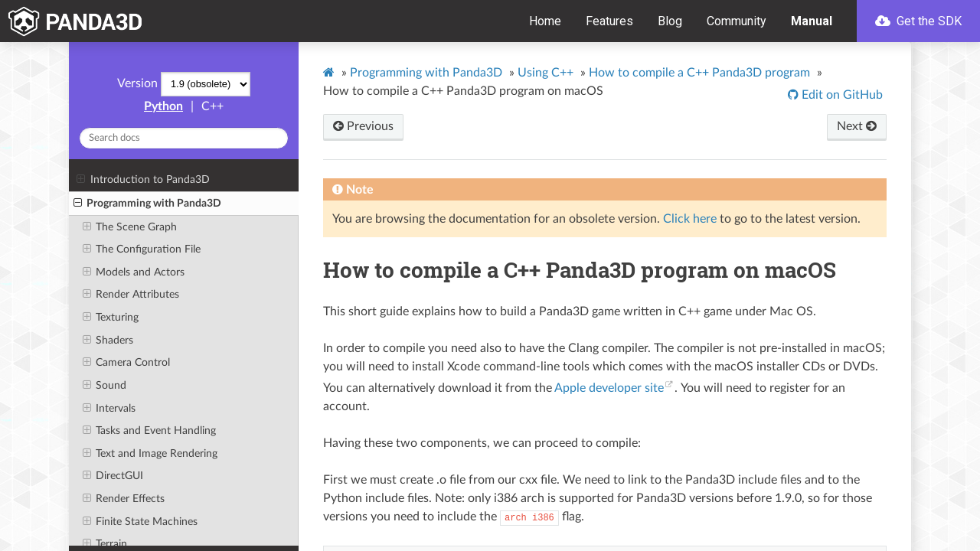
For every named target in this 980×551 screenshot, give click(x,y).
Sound (105, 386)
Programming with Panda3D (147, 204)
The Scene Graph (130, 227)
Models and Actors (134, 272)
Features (609, 21)
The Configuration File (142, 249)
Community (737, 21)
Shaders (108, 341)
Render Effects (124, 499)
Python (163, 106)
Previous (363, 126)
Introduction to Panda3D (143, 180)
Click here (690, 219)
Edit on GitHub (841, 95)
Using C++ (546, 73)
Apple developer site (609, 388)
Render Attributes (131, 295)
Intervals (109, 409)
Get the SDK (918, 21)
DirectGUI (113, 476)
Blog (670, 21)
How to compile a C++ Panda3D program (699, 73)
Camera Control (126, 363)
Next (857, 126)
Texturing (111, 318)
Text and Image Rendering (150, 454)
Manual (812, 21)
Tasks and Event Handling (149, 431)
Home (545, 21)
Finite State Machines (140, 522)
